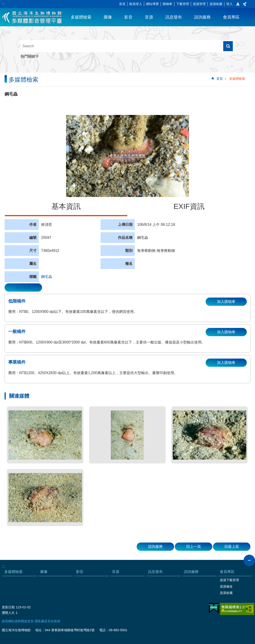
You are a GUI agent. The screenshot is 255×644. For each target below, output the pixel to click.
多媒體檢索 (81, 17)
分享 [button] (245, 4)
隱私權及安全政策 (48, 621)
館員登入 (136, 4)
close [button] (249, 560)
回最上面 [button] (232, 547)
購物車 (167, 4)
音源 (149, 17)
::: (3, 4)
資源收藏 (216, 4)
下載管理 (183, 4)
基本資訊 (66, 206)
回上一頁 (194, 547)
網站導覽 (152, 4)
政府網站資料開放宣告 (18, 621)
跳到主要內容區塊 (2, 2)
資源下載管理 (229, 580)
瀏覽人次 (8, 613)
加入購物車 (226, 302)
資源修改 (226, 586)
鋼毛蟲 (47, 277)
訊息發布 (174, 17)
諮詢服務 (202, 17)
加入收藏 (23, 287)
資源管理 (199, 4)
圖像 (108, 17)
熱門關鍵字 (30, 56)
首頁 (122, 4)
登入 (229, 4)
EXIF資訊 (189, 206)
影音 (128, 17)
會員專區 (231, 17)
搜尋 (228, 46)
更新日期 (8, 607)
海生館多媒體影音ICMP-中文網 (32, 17)
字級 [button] (238, 4)
